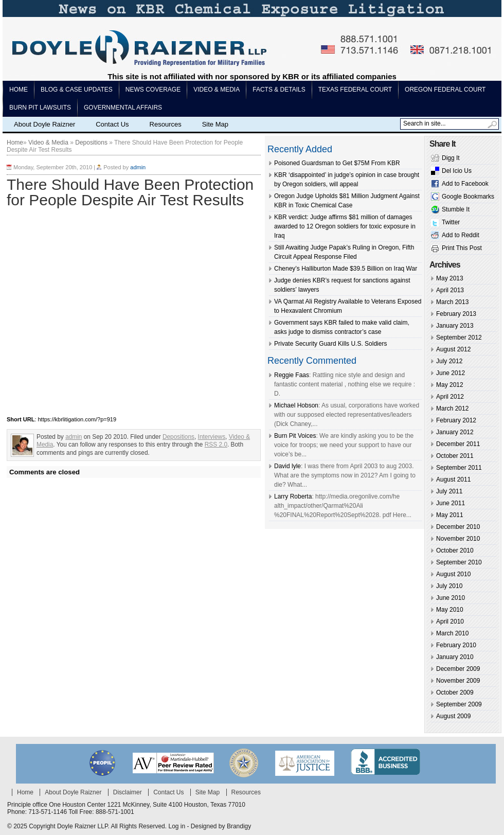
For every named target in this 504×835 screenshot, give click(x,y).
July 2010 (449, 586)
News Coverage (153, 90)
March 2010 (452, 633)
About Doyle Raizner (44, 124)
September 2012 (459, 337)
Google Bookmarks (468, 197)
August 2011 (453, 479)
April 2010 (450, 621)
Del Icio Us (457, 171)
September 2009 (459, 704)
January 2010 (455, 657)
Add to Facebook (465, 184)
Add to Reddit (461, 235)
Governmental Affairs (123, 108)
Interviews (212, 437)
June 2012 (451, 373)
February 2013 (456, 314)
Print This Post (462, 248)
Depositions (91, 143)
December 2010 (458, 527)
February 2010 (456, 645)
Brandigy (239, 826)
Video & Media (217, 90)
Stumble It (456, 209)
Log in (177, 826)
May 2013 (450, 278)
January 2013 (455, 326)
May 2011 (450, 515)
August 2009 (453, 716)
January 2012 (455, 432)
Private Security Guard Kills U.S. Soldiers (330, 344)
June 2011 (451, 503)
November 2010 (458, 539)
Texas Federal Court (355, 90)
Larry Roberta (293, 496)
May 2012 (450, 385)
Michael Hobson (296, 405)
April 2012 (450, 397)
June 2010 (451, 598)
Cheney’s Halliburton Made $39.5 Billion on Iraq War (346, 269)
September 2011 (459, 468)
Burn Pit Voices (295, 436)
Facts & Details (279, 90)
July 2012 (449, 361)
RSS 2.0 (216, 445)
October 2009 (455, 692)
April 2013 (450, 290)
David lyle (287, 466)
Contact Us (112, 124)
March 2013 (452, 302)
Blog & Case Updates (77, 90)
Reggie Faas (292, 375)
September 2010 (459, 562)
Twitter (451, 222)
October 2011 (455, 456)
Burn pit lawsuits (40, 108)
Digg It (451, 158)
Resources (166, 124)
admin (138, 167)
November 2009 (458, 681)
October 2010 (455, 550)
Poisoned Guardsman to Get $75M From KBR (337, 163)
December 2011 (458, 444)
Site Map (215, 124)
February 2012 (456, 420)
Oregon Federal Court (445, 90)
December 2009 (458, 669)
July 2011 (449, 491)
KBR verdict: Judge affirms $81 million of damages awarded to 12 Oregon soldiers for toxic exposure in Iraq (345, 226)
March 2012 (452, 408)
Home (19, 90)
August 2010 (453, 574)
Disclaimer (128, 792)
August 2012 (453, 349)
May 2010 (450, 610)
